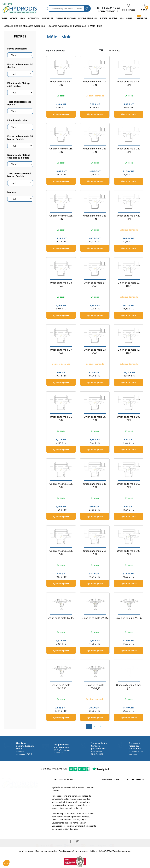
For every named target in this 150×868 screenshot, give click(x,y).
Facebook (71, 841)
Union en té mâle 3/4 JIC (95, 618)
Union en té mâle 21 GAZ (129, 284)
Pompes (4, 18)
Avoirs (130, 806)
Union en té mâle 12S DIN (61, 485)
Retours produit (134, 797)
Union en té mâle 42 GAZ (129, 351)
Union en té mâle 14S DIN (95, 485)
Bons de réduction (136, 814)
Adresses (132, 810)
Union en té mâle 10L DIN (95, 83)
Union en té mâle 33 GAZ (95, 351)
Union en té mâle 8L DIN (61, 83)
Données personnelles (47, 851)
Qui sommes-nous (111, 801)
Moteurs (13, 18)
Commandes (133, 801)
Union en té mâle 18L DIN (95, 150)
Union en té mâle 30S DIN (129, 552)
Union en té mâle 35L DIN (95, 217)
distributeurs (34, 18)
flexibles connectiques (66, 18)
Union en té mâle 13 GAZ (61, 284)
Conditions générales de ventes (74, 851)
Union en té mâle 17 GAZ (95, 284)
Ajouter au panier (61, 114)
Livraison (106, 788)
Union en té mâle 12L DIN (129, 83)
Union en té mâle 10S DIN (129, 418)
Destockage (142, 18)
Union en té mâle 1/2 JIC (61, 618)
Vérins (22, 18)
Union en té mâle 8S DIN (95, 418)
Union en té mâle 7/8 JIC (129, 618)
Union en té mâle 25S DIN (95, 552)
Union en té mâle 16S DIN (129, 485)
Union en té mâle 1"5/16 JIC (95, 687)
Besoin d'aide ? (126, 18)
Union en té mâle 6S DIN (61, 418)
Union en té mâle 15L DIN (61, 150)
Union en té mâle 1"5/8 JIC (129, 687)
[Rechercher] (65, 8)
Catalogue (107, 797)
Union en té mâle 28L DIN (61, 217)
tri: (101, 50)
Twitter (77, 841)
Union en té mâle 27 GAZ (61, 351)
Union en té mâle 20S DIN (61, 552)
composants (48, 18)
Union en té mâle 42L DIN (129, 217)
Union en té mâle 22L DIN (129, 150)
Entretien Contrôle (108, 18)
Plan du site (108, 819)
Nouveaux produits (111, 814)
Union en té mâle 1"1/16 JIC (61, 687)
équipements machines (88, 18)
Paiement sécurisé (111, 792)
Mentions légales (27, 851)
